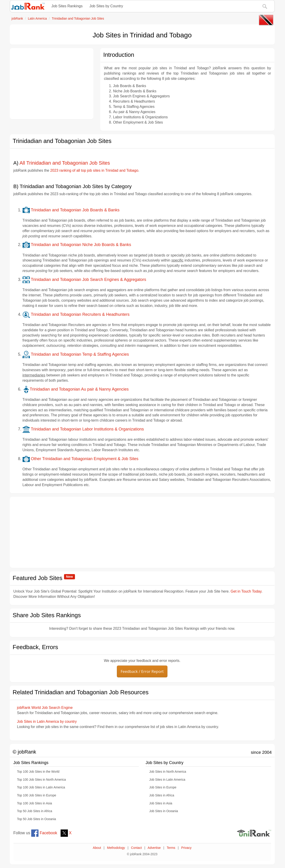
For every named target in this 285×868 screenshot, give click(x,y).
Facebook (44, 833)
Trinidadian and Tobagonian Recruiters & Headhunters (76, 314)
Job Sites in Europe (163, 787)
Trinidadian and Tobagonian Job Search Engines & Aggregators (84, 280)
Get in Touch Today (246, 591)
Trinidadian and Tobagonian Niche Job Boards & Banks (77, 245)
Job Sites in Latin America (167, 780)
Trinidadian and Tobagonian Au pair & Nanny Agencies (76, 389)
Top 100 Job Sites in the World (38, 772)
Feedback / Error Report (142, 671)
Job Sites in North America (168, 772)
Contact (136, 848)
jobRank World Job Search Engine (45, 708)
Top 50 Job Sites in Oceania (37, 819)
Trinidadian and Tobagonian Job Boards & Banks (71, 210)
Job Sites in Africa (162, 795)
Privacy (186, 848)
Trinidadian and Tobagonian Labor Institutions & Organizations (83, 429)
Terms (171, 848)
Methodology (116, 848)
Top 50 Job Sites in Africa (35, 811)
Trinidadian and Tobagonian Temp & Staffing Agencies (76, 354)
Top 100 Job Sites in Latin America (41, 787)
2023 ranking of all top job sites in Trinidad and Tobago (94, 170)
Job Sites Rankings (67, 6)
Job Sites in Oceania (164, 811)
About (97, 848)
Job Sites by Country (106, 6)
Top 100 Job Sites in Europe (37, 795)
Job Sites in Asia (161, 803)
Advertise (154, 848)
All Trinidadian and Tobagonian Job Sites (65, 163)
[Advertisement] (52, 84)
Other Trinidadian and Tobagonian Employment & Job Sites (81, 459)
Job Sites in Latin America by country (47, 722)
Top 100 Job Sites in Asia (35, 803)
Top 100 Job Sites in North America (42, 780)
